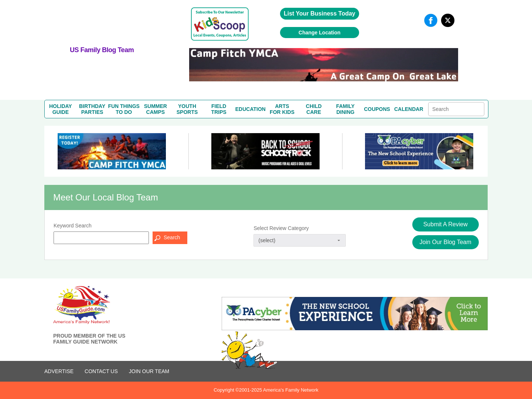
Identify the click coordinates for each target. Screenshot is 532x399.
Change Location (320, 33)
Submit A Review (446, 224)
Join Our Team (149, 371)
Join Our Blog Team (446, 242)
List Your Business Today (320, 13)
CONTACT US (101, 371)
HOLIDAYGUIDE (61, 109)
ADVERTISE (59, 371)
